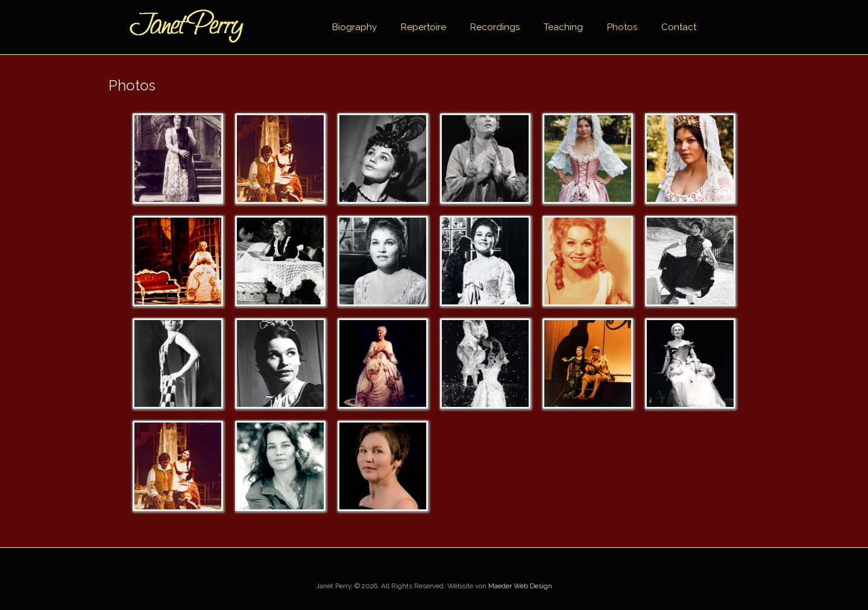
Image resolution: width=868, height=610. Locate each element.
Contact (679, 27)
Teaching (563, 27)
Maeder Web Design (520, 586)
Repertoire (423, 27)
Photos (622, 27)
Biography (354, 27)
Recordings (495, 27)
